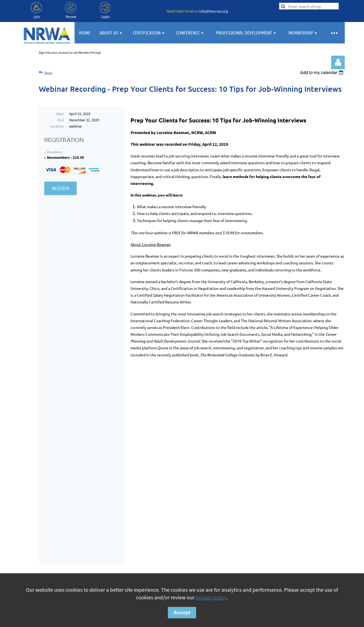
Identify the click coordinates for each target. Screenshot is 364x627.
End (61, 120)
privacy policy (211, 598)
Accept (182, 612)
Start (60, 114)
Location (57, 126)
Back (48, 73)
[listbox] (322, 73)
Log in (338, 62)
